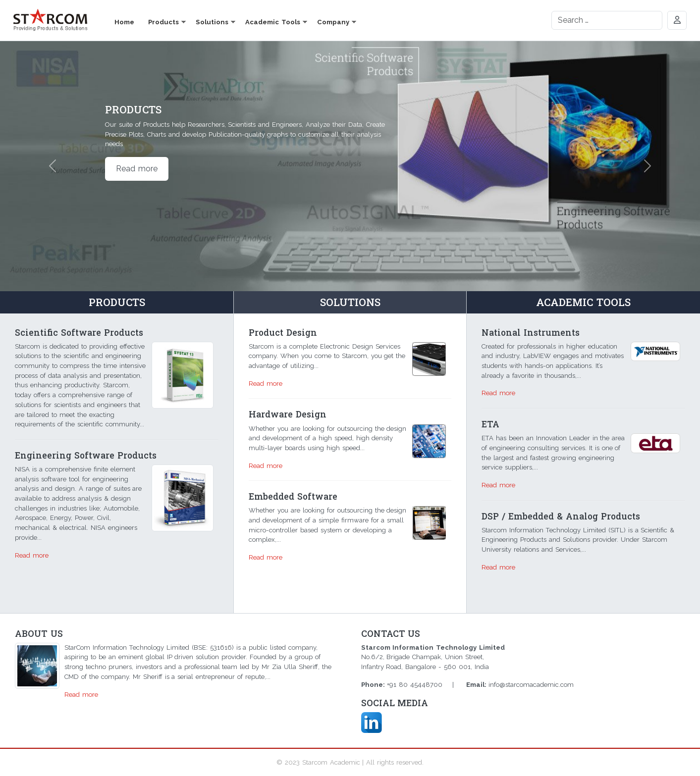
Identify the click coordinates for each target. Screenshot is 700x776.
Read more (137, 169)
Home (124, 22)
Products (163, 22)
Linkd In (372, 723)
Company (333, 22)
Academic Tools (273, 22)
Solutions (212, 22)
